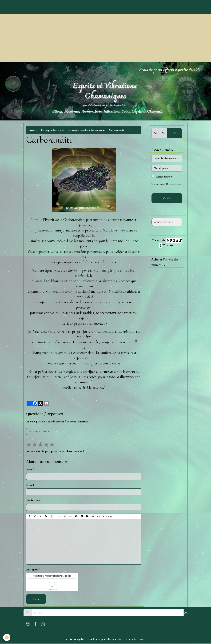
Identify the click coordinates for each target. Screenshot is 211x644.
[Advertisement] (106, 38)
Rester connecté (165, 177)
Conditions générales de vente (104, 639)
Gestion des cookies (135, 639)
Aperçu (108, 516)
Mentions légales (75, 639)
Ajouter (36, 599)
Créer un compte (158, 184)
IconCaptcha (51, 590)
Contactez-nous (163, 222)
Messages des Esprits (53, 130)
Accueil (33, 130)
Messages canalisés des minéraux (87, 130)
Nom (29, 469)
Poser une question (39, 431)
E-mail (30, 485)
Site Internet (33, 500)
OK (175, 133)
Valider (167, 198)
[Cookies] (7, 637)
